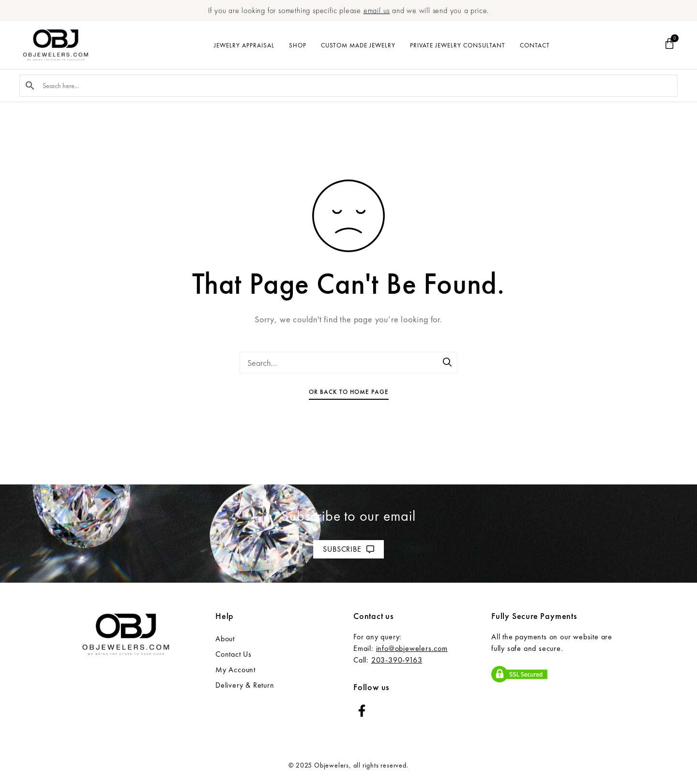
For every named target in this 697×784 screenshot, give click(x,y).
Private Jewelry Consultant (458, 45)
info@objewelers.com (412, 648)
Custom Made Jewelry (358, 45)
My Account (235, 670)
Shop (298, 45)
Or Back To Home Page (349, 392)
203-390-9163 (397, 660)
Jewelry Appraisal (244, 45)
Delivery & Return (245, 685)
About (225, 639)
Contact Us (234, 654)
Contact (535, 45)
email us (377, 10)
